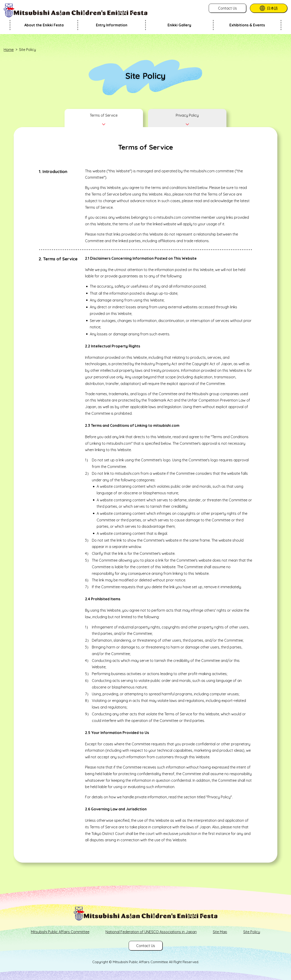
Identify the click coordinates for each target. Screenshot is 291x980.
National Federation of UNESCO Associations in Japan (151, 932)
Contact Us (227, 8)
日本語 (272, 8)
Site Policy (252, 932)
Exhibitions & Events (247, 25)
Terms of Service (104, 115)
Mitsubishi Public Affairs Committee (60, 932)
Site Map (220, 932)
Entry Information (112, 25)
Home (9, 50)
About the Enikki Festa (44, 25)
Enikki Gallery (179, 25)
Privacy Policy (187, 115)
